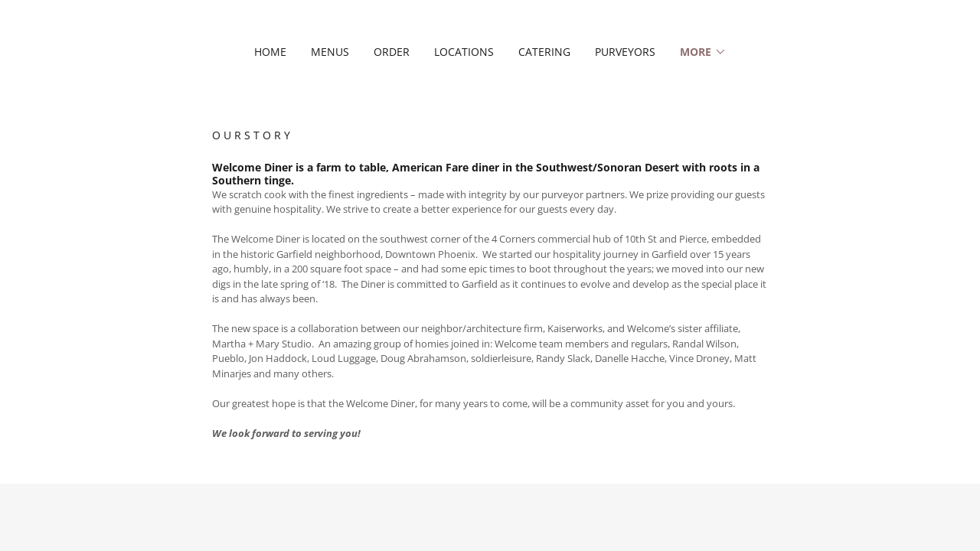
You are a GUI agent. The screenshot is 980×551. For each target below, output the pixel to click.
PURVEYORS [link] (625, 52)
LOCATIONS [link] (464, 52)
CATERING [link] (544, 52)
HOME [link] (270, 52)
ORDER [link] (392, 52)
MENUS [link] (330, 52)
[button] (703, 52)
